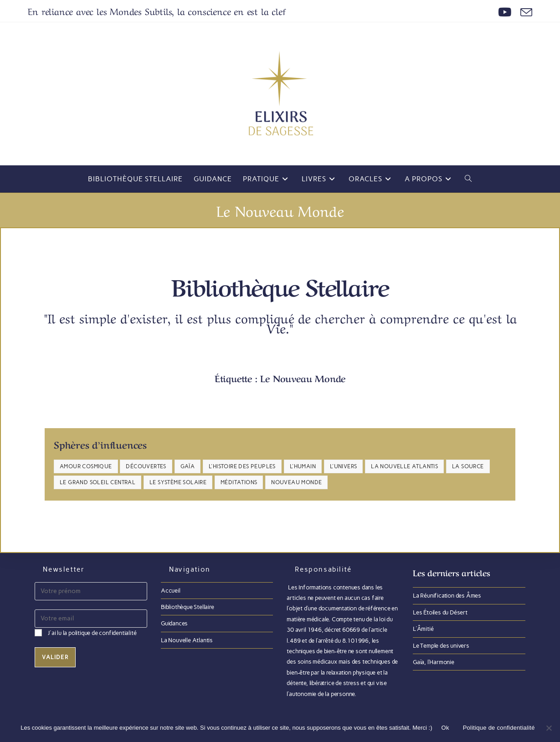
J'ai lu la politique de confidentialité (92, 633)
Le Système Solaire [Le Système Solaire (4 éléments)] (178, 482)
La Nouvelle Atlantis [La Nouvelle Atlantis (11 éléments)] (404, 466)
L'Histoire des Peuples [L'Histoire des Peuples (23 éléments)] (242, 466)
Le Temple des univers (441, 646)
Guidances (174, 623)
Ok (445, 728)
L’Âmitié (423, 629)
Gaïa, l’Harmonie (434, 662)
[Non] (549, 728)
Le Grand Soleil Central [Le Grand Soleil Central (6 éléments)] (98, 482)
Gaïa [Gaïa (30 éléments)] (188, 466)
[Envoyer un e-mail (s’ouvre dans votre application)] (524, 12)
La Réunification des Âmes (447, 596)
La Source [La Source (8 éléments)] (468, 466)
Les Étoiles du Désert (440, 612)
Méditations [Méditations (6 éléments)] (239, 482)
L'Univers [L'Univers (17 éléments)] (344, 466)
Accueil (171, 591)
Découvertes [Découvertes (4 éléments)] (146, 466)
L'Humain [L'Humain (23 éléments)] (303, 466)
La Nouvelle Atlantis (187, 640)
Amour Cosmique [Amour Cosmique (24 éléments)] (86, 466)
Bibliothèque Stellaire (188, 607)
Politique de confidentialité (499, 728)
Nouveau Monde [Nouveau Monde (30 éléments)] (296, 482)
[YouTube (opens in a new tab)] (505, 12)
